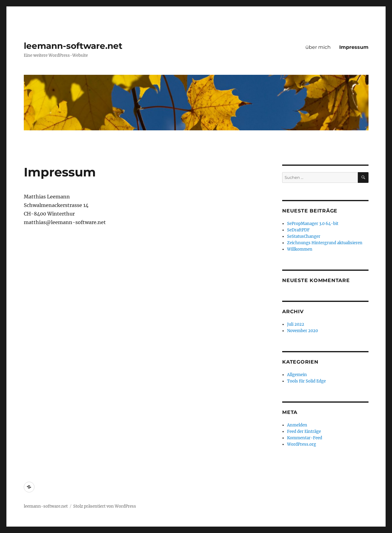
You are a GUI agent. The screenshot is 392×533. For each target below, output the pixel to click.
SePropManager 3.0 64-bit (313, 224)
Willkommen (300, 249)
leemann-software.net (73, 46)
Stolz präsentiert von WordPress (105, 506)
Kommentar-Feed (305, 438)
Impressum (354, 47)
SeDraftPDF (298, 230)
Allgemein (297, 375)
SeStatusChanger (304, 236)
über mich (318, 47)
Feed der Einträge (304, 431)
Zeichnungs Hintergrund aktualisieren (325, 243)
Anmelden (297, 425)
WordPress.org (302, 444)
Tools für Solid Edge (306, 381)
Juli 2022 (296, 324)
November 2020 (302, 331)
